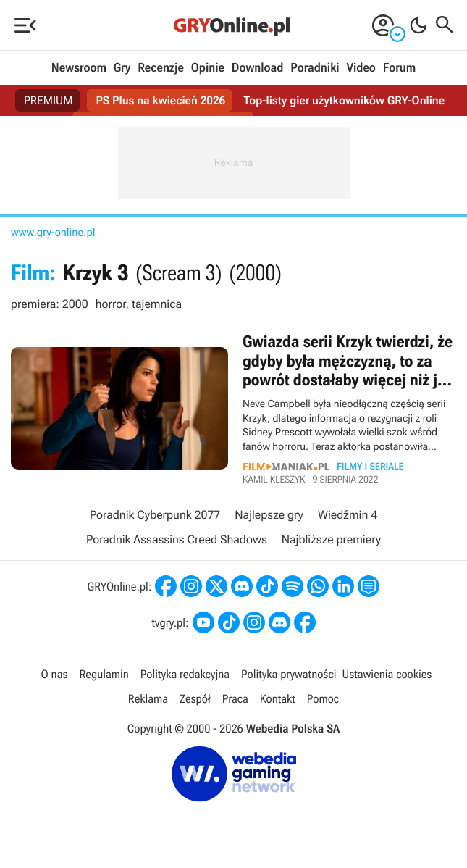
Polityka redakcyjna (185, 674)
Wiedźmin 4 (348, 515)
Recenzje (161, 68)
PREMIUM (49, 100)
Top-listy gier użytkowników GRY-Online (344, 100)
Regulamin (104, 674)
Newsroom (79, 68)
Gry (122, 68)
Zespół (195, 699)
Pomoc (323, 699)
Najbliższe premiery (331, 539)
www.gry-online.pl (53, 232)
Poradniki (315, 68)
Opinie (208, 68)
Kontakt (278, 699)
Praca (235, 699)
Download (258, 68)
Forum (399, 68)
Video (361, 68)
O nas (55, 674)
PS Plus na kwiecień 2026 (160, 100)
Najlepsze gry (269, 515)
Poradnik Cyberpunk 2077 (155, 515)
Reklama (148, 699)
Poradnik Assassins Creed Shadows (177, 539)
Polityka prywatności (289, 674)
